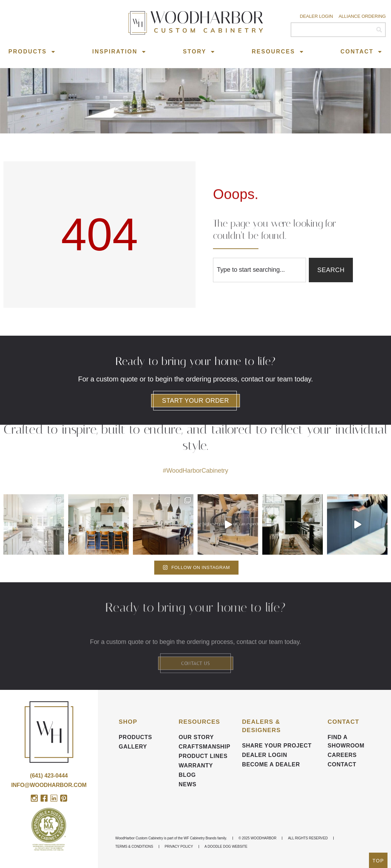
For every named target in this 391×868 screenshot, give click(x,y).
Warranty (196, 765)
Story (199, 52)
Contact (362, 52)
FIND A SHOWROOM (346, 741)
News (188, 784)
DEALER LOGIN (265, 755)
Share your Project (277, 746)
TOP (378, 861)
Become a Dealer (271, 764)
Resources (278, 52)
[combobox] (260, 270)
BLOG (187, 775)
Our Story (196, 737)
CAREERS (342, 755)
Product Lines (203, 756)
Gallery (133, 747)
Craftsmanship (205, 747)
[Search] (379, 30)
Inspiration (119, 52)
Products (32, 52)
